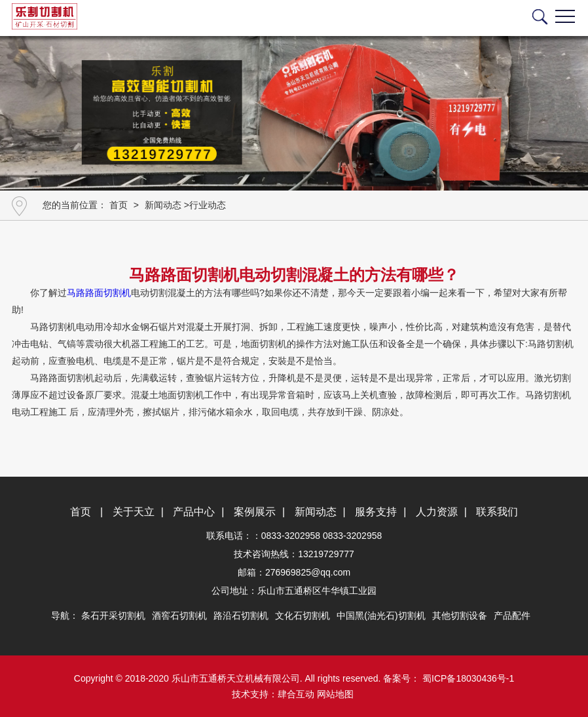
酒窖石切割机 (179, 616)
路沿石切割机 (241, 616)
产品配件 (512, 616)
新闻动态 (163, 205)
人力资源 (437, 512)
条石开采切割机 (113, 616)
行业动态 (208, 205)
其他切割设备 (460, 616)
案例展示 (255, 512)
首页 (119, 205)
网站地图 (335, 694)
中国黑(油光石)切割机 (381, 616)
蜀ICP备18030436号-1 (467, 678)
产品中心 (194, 512)
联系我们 (497, 512)
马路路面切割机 (99, 293)
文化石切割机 (303, 616)
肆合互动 (296, 694)
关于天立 (134, 512)
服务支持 (376, 512)
